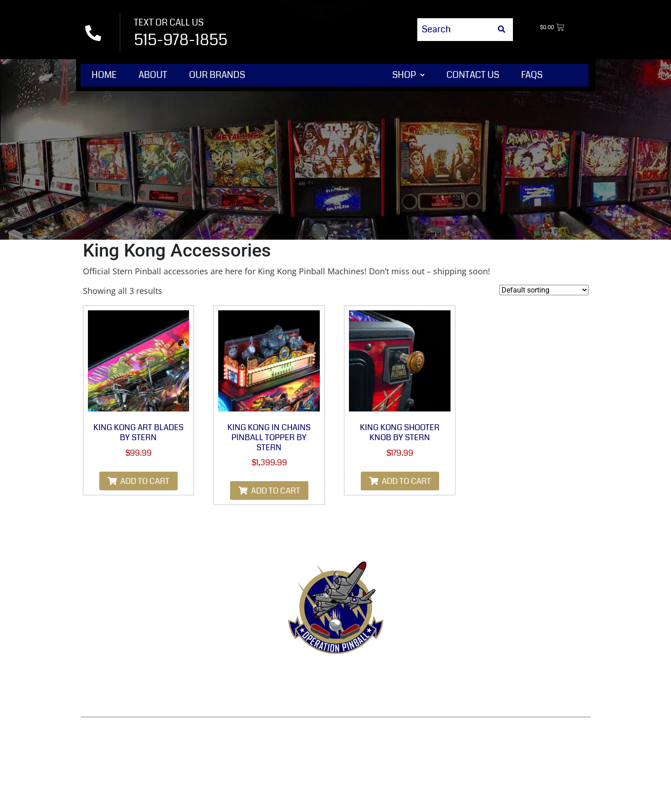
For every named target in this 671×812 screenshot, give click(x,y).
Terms (243, 674)
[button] (408, 75)
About (153, 75)
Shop (408, 75)
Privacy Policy (420, 674)
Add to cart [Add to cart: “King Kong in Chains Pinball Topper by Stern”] (276, 491)
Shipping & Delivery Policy (519, 674)
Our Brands (217, 75)
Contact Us (473, 75)
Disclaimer (336, 696)
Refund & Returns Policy (323, 674)
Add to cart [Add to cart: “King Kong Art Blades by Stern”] (145, 481)
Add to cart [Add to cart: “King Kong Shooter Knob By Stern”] (406, 481)
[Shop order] (544, 290)
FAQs (532, 75)
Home (104, 75)
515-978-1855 (181, 40)
